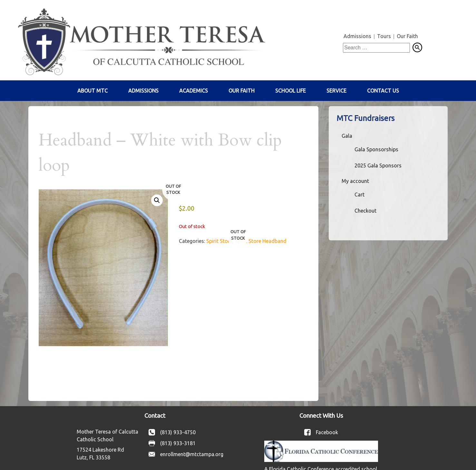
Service (336, 91)
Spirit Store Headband (261, 241)
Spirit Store (219, 241)
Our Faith (407, 36)
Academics (194, 91)
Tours (384, 36)
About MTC (92, 91)
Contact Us (383, 91)
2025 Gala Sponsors (378, 165)
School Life (291, 91)
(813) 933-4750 (178, 432)
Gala (347, 136)
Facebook (327, 432)
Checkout (365, 211)
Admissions (357, 36)
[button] (157, 200)
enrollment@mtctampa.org (192, 454)
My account (355, 181)
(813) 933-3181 (178, 443)
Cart (359, 195)
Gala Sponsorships (376, 149)
